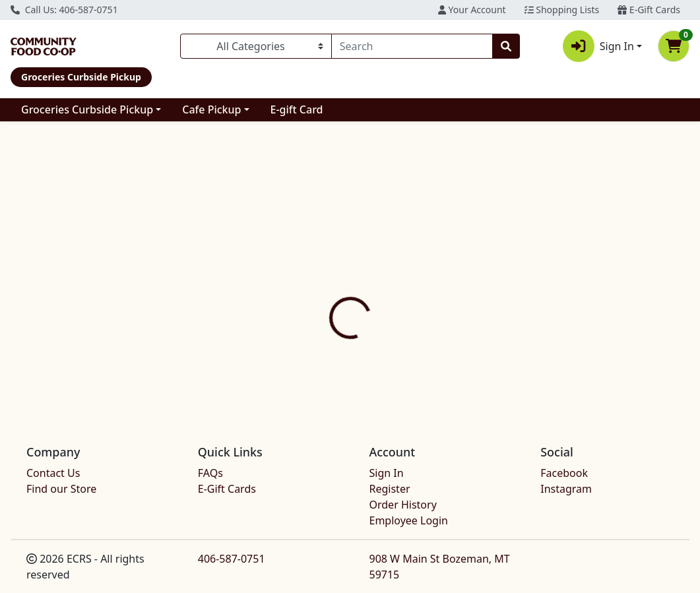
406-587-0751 (232, 559)
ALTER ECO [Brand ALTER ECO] (449, 357)
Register (390, 489)
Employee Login (409, 520)
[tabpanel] (496, 355)
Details (329, 293)
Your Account (472, 10)
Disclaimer (392, 293)
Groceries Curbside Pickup (87, 109)
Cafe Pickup (211, 109)
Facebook (564, 473)
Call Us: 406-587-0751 (64, 10)
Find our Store (61, 489)
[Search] (412, 46)
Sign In (387, 473)
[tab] (329, 293)
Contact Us (53, 473)
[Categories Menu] (256, 46)
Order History (403, 505)
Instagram (566, 489)
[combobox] (412, 46)
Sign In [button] (598, 46)
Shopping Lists (562, 10)
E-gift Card (297, 109)
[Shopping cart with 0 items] (674, 46)
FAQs (210, 473)
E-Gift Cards (649, 10)
